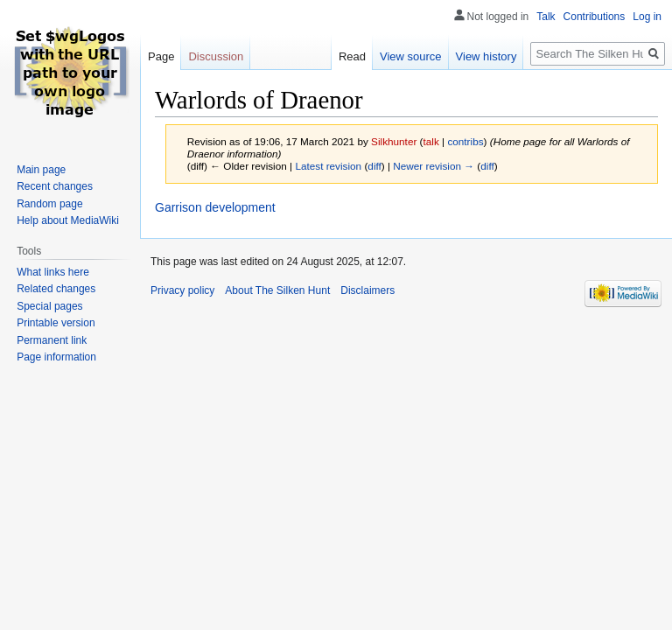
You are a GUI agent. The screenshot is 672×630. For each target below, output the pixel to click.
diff (374, 166)
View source (411, 56)
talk (431, 141)
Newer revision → (434, 166)
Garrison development (215, 207)
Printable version (56, 323)
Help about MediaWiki (68, 220)
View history (486, 56)
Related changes (56, 289)
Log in (647, 17)
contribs (465, 141)
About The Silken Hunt (277, 290)
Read (352, 56)
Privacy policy (182, 290)
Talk (546, 17)
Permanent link (52, 340)
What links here (53, 272)
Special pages (49, 306)
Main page (41, 170)
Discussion (216, 56)
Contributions (595, 17)
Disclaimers (367, 290)
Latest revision (328, 166)
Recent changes (55, 186)
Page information (56, 357)
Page (161, 56)
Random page (49, 204)
